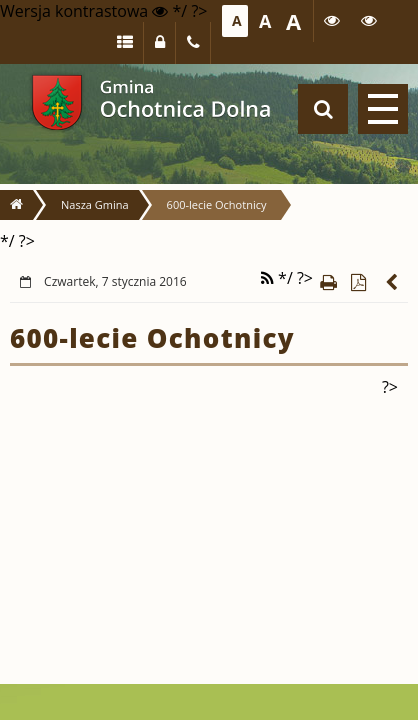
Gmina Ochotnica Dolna (57, 102)
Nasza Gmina (95, 204)
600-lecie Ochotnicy (217, 204)
